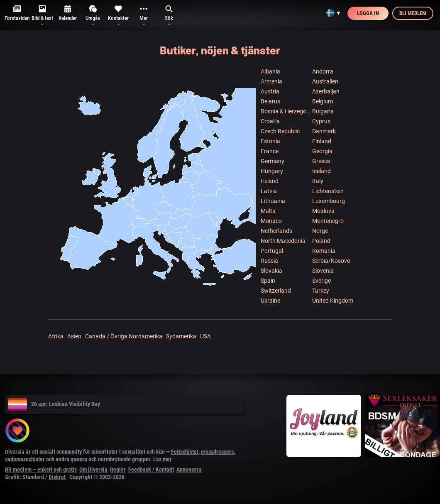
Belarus (270, 101)
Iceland (321, 171)
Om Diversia (93, 470)
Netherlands (276, 231)
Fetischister (185, 452)
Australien (325, 81)
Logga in (368, 13)
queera (79, 459)
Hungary (272, 171)
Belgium (323, 101)
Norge (320, 231)
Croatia (270, 121)
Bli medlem (413, 13)
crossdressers (217, 452)
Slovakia (271, 271)
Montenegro (328, 221)
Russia (269, 261)
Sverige (321, 281)
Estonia (270, 141)
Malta (268, 211)
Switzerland (276, 291)
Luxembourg (329, 201)
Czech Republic (280, 131)
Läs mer (163, 459)
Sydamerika (181, 336)
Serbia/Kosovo (331, 261)
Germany (273, 161)
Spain (268, 281)
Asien (74, 336)
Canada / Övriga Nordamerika (124, 336)
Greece (321, 161)
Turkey (321, 291)
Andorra (323, 71)
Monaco (271, 221)
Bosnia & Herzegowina (286, 111)
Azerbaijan (326, 91)
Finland (322, 141)
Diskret (57, 477)
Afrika (56, 336)
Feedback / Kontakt (151, 470)
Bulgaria (323, 111)
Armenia (271, 81)
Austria (270, 91)
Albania (270, 71)
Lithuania (273, 201)
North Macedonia (283, 241)
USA (205, 336)
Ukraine (270, 301)
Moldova (323, 211)
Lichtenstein (328, 191)
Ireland (270, 181)
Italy (318, 181)
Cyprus (321, 121)
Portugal (272, 251)
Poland (321, 241)
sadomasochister (25, 459)
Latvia (269, 191)
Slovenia (323, 271)
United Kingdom (333, 301)
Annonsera (189, 470)
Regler (118, 470)
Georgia (322, 151)
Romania (324, 251)
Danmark (324, 131)
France (270, 151)
